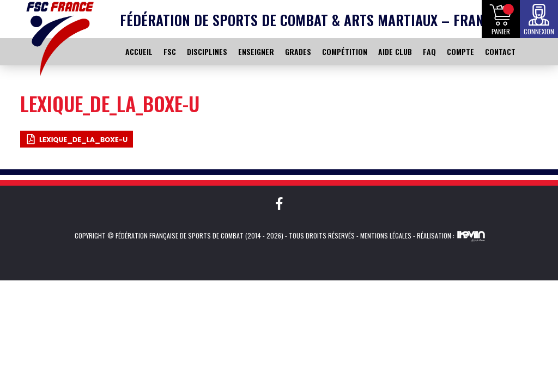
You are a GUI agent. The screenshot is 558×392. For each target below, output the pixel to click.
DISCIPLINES (207, 51)
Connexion (539, 31)
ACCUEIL (139, 51)
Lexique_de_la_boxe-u (83, 140)
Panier (501, 31)
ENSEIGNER (256, 51)
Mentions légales (386, 235)
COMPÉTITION (345, 51)
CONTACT (500, 51)
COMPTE (460, 51)
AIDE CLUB (395, 51)
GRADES (298, 51)
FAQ (429, 51)
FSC (170, 51)
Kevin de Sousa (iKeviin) (471, 236)
